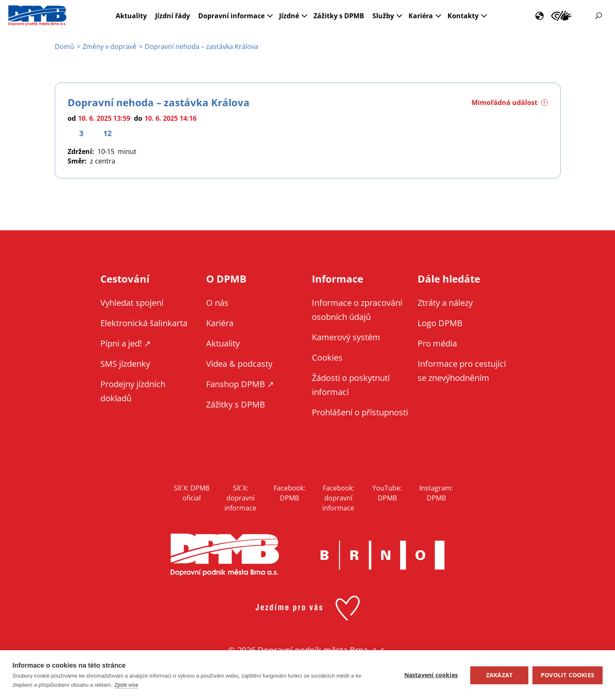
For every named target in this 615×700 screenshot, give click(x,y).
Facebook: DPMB (289, 493)
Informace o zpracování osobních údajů (357, 310)
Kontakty (463, 16)
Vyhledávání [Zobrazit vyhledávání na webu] (598, 16)
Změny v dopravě (109, 46)
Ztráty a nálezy (445, 303)
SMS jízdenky (125, 364)
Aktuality (131, 16)
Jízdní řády (173, 16)
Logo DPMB (440, 323)
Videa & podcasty (239, 364)
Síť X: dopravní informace (240, 498)
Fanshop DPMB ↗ (240, 384)
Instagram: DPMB (436, 493)
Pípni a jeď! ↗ (126, 343)
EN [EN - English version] (540, 16)
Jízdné (289, 16)
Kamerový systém (346, 337)
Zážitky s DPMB (339, 16)
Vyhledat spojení (132, 303)
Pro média (437, 343)
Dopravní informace (231, 16)
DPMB (225, 555)
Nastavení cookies (431, 675)
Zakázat (499, 675)
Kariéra (421, 16)
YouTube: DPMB (387, 493)
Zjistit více (126, 685)
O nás (217, 303)
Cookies (327, 357)
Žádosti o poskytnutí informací (351, 385)
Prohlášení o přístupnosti (360, 412)
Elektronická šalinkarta (144, 323)
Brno (383, 555)
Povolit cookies (568, 675)
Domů (64, 46)
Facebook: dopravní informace (338, 498)
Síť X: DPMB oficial (192, 493)
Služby (383, 16)
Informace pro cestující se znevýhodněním (561, 16)
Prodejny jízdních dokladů (133, 391)
